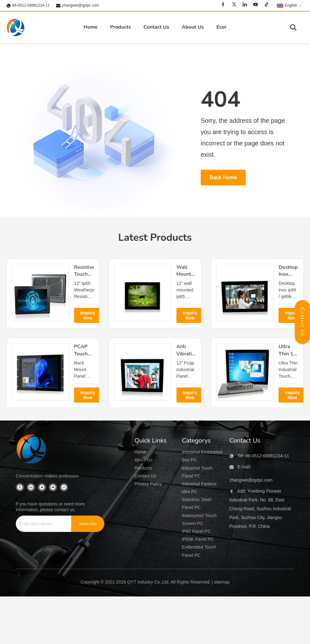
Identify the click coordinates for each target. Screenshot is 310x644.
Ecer (221, 27)
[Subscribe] (88, 524)
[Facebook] (223, 5)
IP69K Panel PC (198, 539)
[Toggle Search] (293, 27)
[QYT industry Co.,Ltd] (32, 450)
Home (90, 27)
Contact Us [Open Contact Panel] (303, 322)
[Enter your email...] (41, 524)
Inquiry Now (88, 315)
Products (120, 27)
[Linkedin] (245, 5)
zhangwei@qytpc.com (81, 5)
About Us (193, 27)
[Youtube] (255, 5)
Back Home (223, 177)
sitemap (222, 582)
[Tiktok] (267, 5)
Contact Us (156, 27)
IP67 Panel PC (196, 531)
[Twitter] (234, 5)
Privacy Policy (148, 484)
